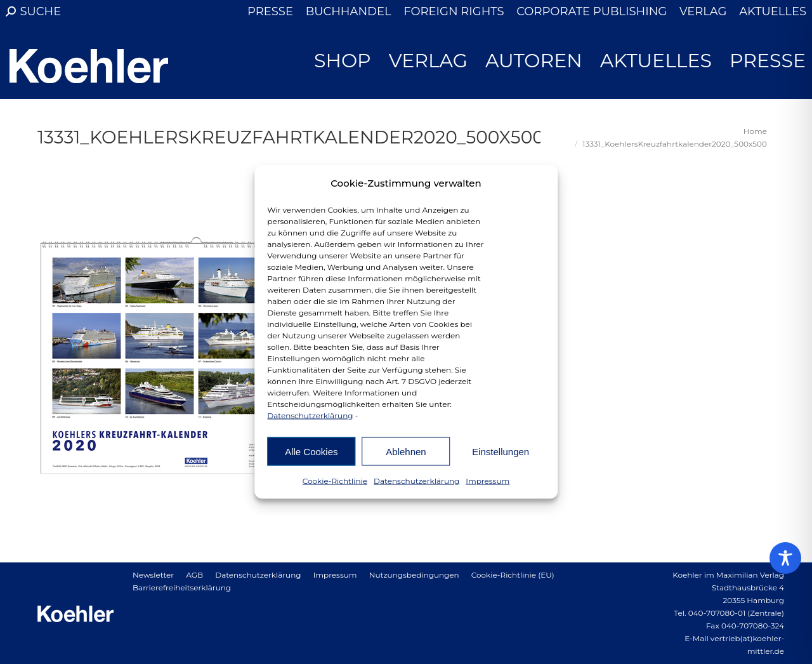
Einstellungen (501, 451)
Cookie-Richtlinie (335, 481)
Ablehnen (406, 451)
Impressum (488, 481)
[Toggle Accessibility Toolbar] (785, 558)
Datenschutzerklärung (310, 415)
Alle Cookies (311, 451)
